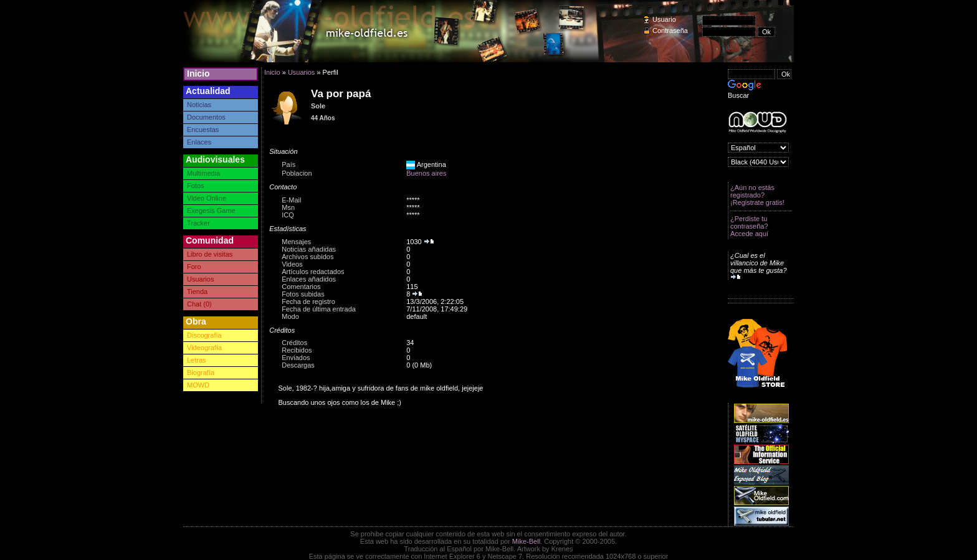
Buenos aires (426, 173)
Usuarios (200, 279)
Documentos (206, 117)
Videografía (204, 348)
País (288, 164)
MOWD (198, 385)
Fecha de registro (308, 301)
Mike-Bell (526, 541)
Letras (197, 360)
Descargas (298, 365)
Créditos (294, 343)
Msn (288, 207)
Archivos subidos (307, 257)
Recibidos (297, 350)
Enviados (296, 358)
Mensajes (296, 242)
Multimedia (203, 173)
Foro (194, 267)
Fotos (196, 186)
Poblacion (297, 173)
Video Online (207, 198)
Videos (292, 264)
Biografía (201, 373)
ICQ (288, 215)
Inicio (198, 74)
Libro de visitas (210, 254)
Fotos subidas (303, 294)
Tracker (198, 223)
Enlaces (199, 142)
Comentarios (301, 287)
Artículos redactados (313, 272)
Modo (290, 316)
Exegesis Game (211, 211)
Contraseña (670, 31)
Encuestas (203, 130)
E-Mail (291, 200)
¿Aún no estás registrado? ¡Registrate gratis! (757, 195)
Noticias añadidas (309, 249)
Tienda (197, 292)
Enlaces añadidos (309, 279)
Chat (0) (199, 304)
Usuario (664, 19)
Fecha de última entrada (319, 309)
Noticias (199, 105)
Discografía (204, 335)
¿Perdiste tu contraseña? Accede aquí (749, 226)
